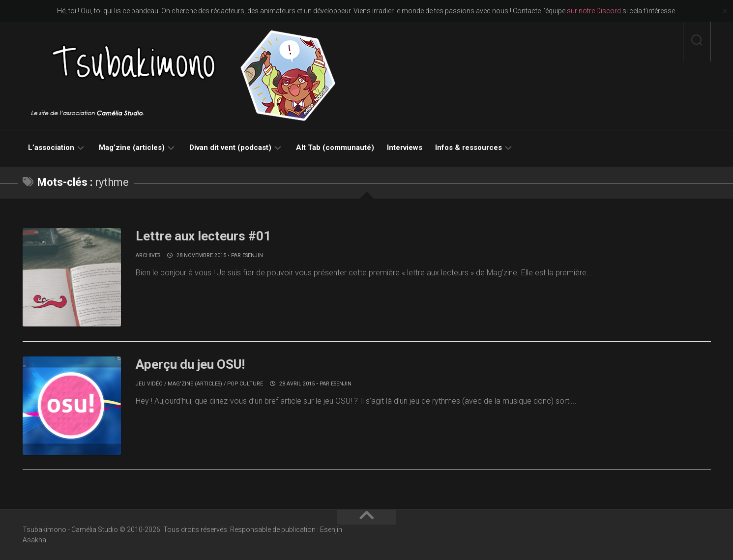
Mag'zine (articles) (195, 384)
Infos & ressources (469, 147)
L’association (51, 147)
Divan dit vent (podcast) (230, 147)
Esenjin (253, 255)
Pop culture (245, 384)
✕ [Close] (725, 11)
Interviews (405, 147)
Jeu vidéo (149, 384)
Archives (148, 255)
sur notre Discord (594, 11)
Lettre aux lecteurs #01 (203, 236)
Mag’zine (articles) (132, 147)
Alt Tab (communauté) (335, 147)
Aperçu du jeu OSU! (190, 364)
